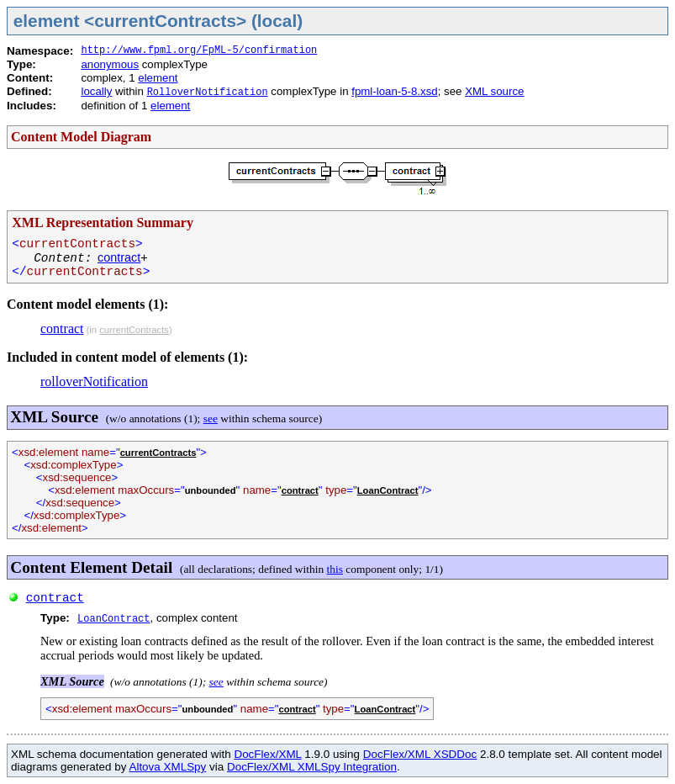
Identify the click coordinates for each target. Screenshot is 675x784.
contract (119, 257)
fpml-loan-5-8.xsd (394, 91)
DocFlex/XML (267, 754)
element (158, 78)
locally (96, 91)
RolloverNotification (208, 93)
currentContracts (134, 330)
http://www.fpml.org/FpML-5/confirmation (199, 50)
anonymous (110, 64)
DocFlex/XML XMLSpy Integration (312, 767)
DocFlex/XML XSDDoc (420, 754)
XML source (494, 91)
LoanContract (388, 490)
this (335, 569)
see (211, 418)
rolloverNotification (94, 381)
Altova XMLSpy (167, 767)
